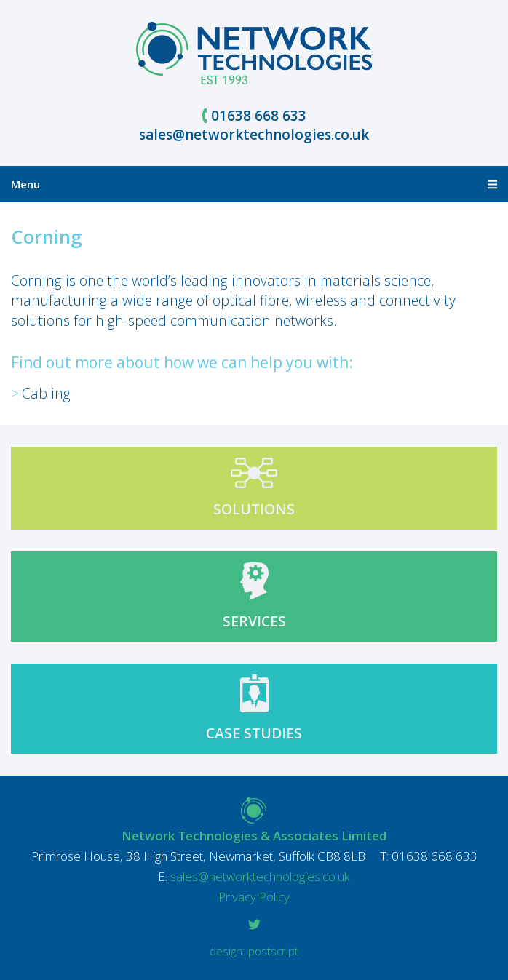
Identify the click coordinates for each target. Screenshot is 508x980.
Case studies (254, 733)
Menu (254, 184)
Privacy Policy (254, 897)
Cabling (46, 393)
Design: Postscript (254, 951)
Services (254, 621)
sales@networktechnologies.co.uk (254, 135)
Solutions (254, 509)
